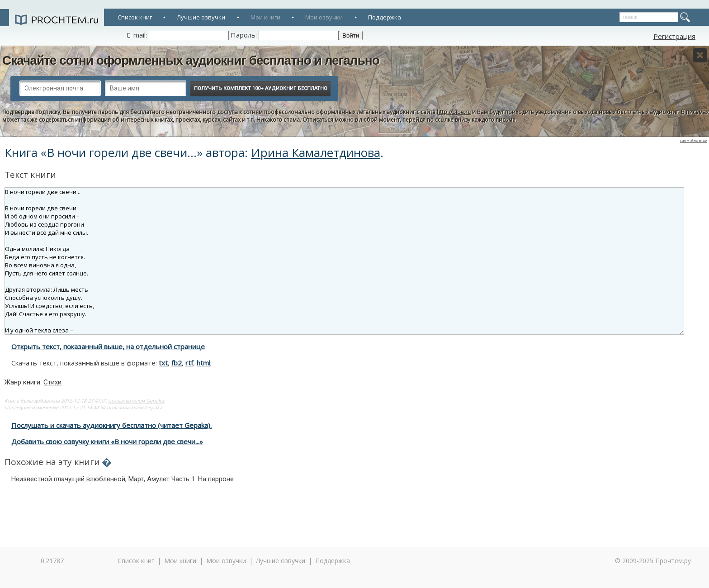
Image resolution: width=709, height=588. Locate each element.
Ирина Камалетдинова (316, 152)
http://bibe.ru (454, 112)
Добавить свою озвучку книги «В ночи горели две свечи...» (107, 441)
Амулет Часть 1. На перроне (190, 479)
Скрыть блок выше (694, 141)
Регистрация (674, 36)
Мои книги (265, 17)
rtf (189, 363)
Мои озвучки (324, 17)
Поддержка (385, 17)
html (203, 363)
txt (163, 363)
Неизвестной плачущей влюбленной (68, 479)
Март (136, 479)
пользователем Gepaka (136, 401)
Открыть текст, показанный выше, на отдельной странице (108, 346)
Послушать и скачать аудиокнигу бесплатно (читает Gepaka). (111, 425)
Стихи (52, 382)
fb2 (177, 363)
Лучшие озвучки (201, 17)
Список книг (135, 17)
